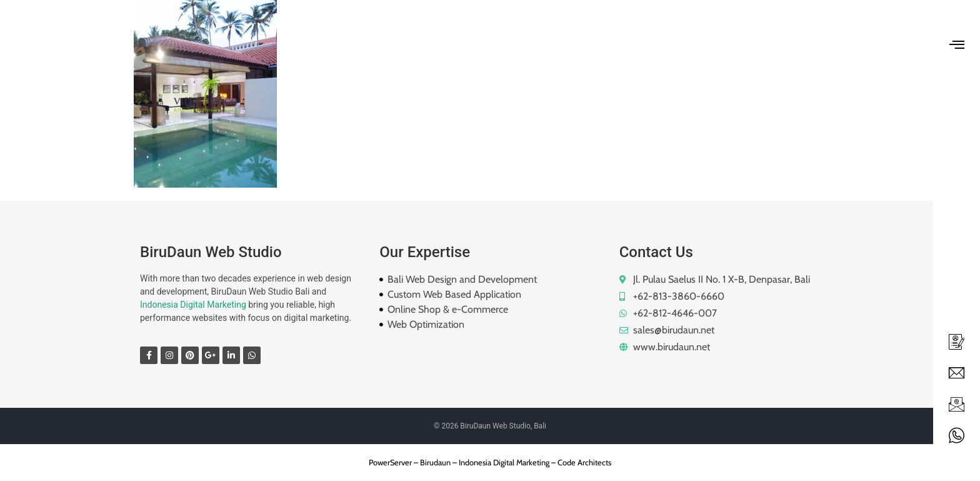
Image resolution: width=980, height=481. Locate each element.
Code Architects (584, 463)
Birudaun (435, 463)
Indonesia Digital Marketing (193, 305)
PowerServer (390, 463)
